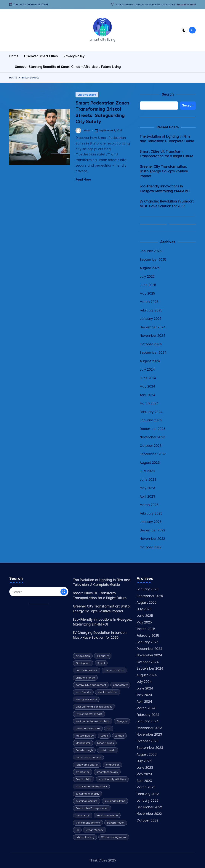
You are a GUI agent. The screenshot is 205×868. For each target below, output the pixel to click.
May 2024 (148, 386)
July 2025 (147, 277)
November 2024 (153, 336)
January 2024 (151, 420)
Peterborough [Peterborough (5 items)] (84, 750)
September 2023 (153, 454)
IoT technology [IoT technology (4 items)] (85, 736)
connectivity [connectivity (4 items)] (120, 685)
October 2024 (151, 344)
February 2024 (151, 412)
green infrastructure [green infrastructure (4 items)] (88, 728)
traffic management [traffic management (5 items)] (88, 823)
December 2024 (153, 327)
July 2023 (147, 471)
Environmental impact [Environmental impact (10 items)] (89, 714)
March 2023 (149, 505)
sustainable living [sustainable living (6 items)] (115, 801)
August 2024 (150, 361)
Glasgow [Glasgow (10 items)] (122, 721)
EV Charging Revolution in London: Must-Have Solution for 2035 (167, 204)
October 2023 (151, 446)
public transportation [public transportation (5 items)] (88, 757)
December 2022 (152, 530)
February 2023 (151, 513)
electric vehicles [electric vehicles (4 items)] (108, 692)
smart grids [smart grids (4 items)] (83, 772)
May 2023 (147, 488)
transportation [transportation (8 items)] (116, 823)
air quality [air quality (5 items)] (103, 656)
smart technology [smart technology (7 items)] (107, 772)
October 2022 (151, 547)
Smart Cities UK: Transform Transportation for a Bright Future (166, 154)
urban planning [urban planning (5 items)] (85, 837)
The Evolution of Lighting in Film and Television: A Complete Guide (167, 139)
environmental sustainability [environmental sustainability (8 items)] (93, 721)
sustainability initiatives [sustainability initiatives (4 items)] (112, 779)
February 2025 (151, 310)
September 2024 (153, 353)
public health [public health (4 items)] (108, 750)
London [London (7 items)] (119, 736)
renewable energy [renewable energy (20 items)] (87, 765)
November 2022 (152, 539)
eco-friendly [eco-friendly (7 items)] (83, 692)
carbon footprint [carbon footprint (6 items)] (114, 670)
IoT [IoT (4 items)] (109, 728)
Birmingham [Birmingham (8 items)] (83, 663)
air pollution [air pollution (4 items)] (83, 656)
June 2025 (148, 285)
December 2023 (153, 429)
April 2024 (148, 395)
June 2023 (148, 480)
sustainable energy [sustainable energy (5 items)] (87, 794)
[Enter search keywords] (39, 592)
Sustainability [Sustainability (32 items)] (84, 779)
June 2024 (148, 378)
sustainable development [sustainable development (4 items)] (91, 786)
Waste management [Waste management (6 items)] (114, 837)
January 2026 (151, 251)
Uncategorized (87, 95)
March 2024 (149, 403)
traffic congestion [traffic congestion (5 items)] (107, 815)
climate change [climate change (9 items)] (85, 678)
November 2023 (152, 437)
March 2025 (149, 302)
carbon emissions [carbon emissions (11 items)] (87, 670)
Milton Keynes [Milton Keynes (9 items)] (106, 743)
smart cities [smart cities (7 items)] (112, 765)
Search (168, 94)
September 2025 (153, 260)
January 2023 (151, 522)
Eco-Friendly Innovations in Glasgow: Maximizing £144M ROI (165, 189)
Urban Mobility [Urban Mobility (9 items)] (95, 830)
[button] (64, 592)
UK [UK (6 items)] (77, 830)
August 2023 (150, 463)
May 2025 (147, 293)
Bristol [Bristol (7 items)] (101, 663)
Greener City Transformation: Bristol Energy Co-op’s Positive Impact (164, 171)
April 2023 (147, 496)
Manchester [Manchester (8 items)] (83, 743)
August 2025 (150, 268)
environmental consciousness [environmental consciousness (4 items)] (94, 707)
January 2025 (151, 319)
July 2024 (147, 369)
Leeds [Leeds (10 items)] (104, 736)
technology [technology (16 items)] (83, 815)
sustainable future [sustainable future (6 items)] (87, 801)
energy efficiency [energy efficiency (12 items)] (86, 699)
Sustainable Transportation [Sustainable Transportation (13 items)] (92, 808)
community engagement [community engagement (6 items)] (91, 685)
